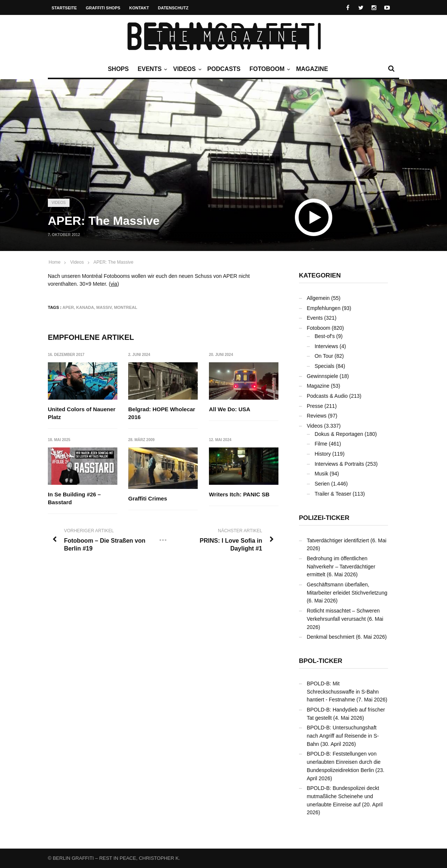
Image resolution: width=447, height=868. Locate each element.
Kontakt (139, 8)
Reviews (317, 416)
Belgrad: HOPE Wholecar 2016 (162, 413)
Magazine (312, 69)
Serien (322, 484)
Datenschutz (173, 8)
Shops (118, 69)
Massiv (104, 307)
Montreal (126, 307)
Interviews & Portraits (339, 464)
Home (55, 262)
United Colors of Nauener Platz (82, 413)
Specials (325, 366)
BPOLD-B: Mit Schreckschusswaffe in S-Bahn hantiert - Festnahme (343, 692)
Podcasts (224, 69)
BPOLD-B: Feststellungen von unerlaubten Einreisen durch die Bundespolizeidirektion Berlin (344, 762)
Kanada (85, 307)
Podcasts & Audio (327, 396)
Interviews (326, 346)
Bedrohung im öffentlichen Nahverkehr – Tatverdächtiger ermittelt (341, 566)
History (323, 454)
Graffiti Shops (103, 8)
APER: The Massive (113, 262)
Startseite (64, 8)
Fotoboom (269, 69)
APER (68, 307)
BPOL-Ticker (321, 661)
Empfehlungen (324, 308)
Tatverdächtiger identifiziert (338, 540)
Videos (186, 69)
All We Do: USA (230, 409)
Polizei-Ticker (324, 518)
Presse (315, 406)
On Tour (324, 356)
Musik (322, 474)
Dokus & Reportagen (339, 434)
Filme (321, 444)
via (114, 284)
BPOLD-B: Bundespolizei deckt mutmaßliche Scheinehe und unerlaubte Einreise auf (343, 796)
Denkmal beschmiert (331, 637)
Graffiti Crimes (148, 499)
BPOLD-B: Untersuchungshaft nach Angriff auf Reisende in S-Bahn (343, 736)
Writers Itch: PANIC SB (239, 495)
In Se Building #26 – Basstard (74, 499)
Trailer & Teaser (333, 494)
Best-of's (325, 336)
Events (151, 69)
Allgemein (318, 298)
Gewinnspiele (323, 376)
